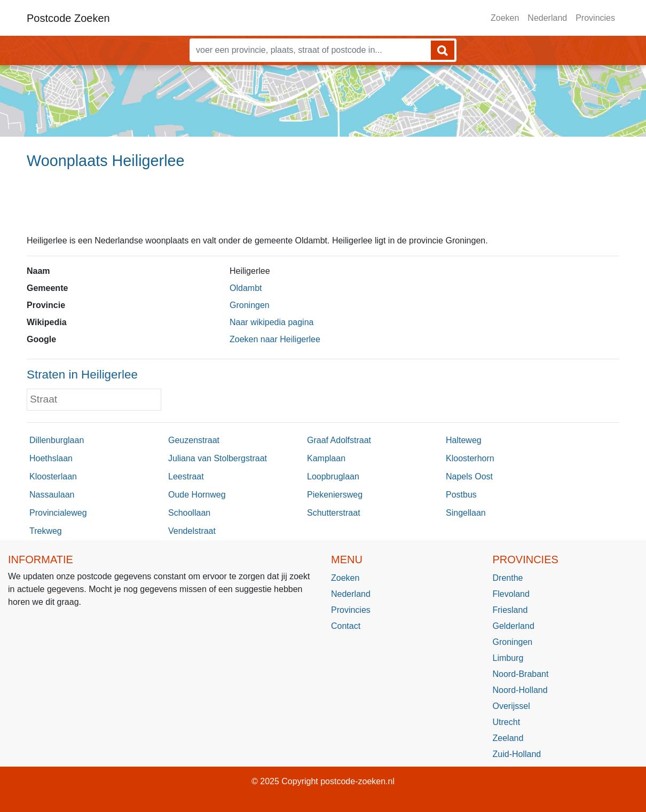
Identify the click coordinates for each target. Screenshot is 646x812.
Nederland (547, 18)
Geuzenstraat (194, 440)
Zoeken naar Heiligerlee (275, 339)
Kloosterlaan (53, 476)
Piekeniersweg (335, 495)
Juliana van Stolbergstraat (218, 458)
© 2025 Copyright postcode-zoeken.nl (323, 781)
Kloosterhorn (470, 458)
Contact (346, 626)
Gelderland (514, 626)
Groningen (250, 305)
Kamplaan (326, 458)
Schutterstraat (334, 513)
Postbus (461, 495)
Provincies (595, 18)
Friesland (510, 610)
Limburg (508, 658)
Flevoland (511, 594)
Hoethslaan (51, 458)
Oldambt (246, 288)
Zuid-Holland (517, 754)
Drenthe (508, 578)
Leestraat (186, 476)
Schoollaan (189, 513)
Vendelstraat (192, 531)
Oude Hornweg (197, 495)
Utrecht (507, 722)
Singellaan (466, 513)
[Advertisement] (323, 207)
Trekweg (46, 531)
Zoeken (505, 18)
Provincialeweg (58, 513)
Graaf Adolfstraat (339, 440)
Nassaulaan (52, 495)
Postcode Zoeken (68, 18)
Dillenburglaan (57, 440)
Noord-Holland (520, 690)
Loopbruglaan (333, 476)
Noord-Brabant (521, 674)
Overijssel (511, 706)
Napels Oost (469, 476)
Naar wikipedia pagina (271, 322)
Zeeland (508, 738)
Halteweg (464, 440)
